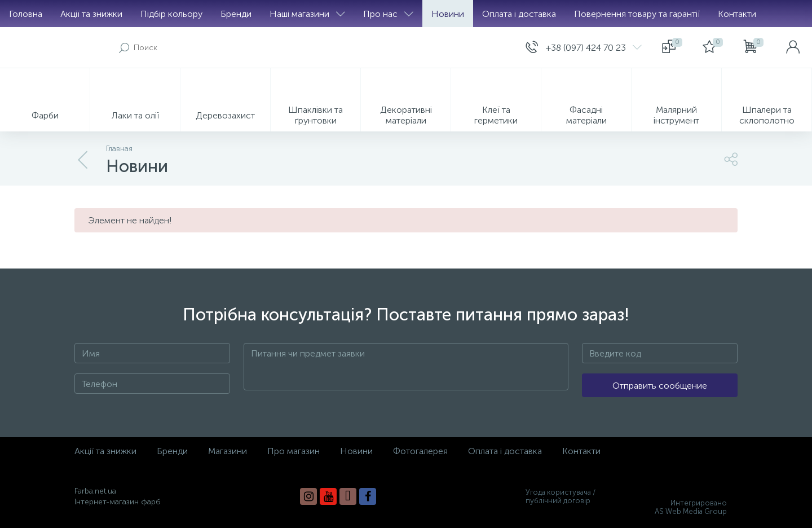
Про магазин (294, 451)
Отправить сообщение (660, 386)
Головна (26, 14)
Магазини (228, 451)
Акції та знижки (91, 14)
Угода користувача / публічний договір (561, 496)
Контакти (737, 14)
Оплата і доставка (519, 14)
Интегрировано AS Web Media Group (691, 507)
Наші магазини (307, 14)
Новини (448, 14)
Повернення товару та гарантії (637, 14)
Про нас (388, 14)
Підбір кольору (171, 14)
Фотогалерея (420, 451)
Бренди (236, 14)
